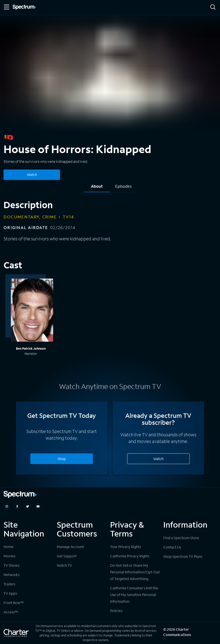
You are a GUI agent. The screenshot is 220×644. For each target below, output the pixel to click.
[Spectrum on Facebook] (17, 506)
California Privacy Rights (130, 556)
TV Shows (11, 565)
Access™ (11, 612)
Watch (158, 459)
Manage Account (70, 547)
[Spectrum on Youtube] (38, 506)
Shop (62, 459)
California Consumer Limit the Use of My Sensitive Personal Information (134, 595)
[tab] (97, 188)
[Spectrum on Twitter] (28, 506)
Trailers (9, 584)
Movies (9, 556)
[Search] (213, 7)
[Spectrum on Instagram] (7, 506)
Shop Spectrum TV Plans (183, 556)
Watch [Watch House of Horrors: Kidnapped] (32, 174)
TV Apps (10, 593)
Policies (116, 611)
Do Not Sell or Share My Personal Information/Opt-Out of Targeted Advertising (135, 572)
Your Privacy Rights (126, 547)
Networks (12, 575)
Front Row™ (14, 603)
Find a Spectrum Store (181, 538)
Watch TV (64, 565)
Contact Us (172, 547)
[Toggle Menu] (6, 7)
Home (9, 547)
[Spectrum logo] (24, 8)
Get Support (67, 556)
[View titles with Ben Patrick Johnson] (32, 311)
